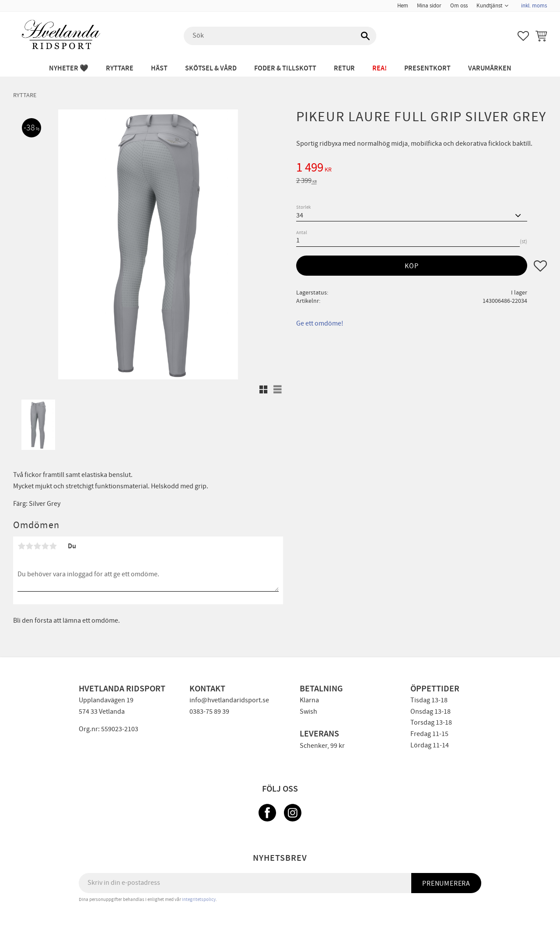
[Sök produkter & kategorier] (280, 36)
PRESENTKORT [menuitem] (427, 68)
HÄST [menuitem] (159, 68)
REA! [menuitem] (380, 68)
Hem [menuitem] (403, 6)
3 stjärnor (37, 546)
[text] (422, 169)
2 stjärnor (29, 546)
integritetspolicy (199, 899)
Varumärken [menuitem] (490, 68)
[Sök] (365, 36)
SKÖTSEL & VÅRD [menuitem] (211, 68)
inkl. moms (534, 6)
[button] (523, 36)
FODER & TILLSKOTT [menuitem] (285, 68)
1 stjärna (21, 546)
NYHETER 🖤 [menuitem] (69, 68)
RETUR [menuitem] (344, 68)
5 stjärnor (53, 546)
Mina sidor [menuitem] (429, 6)
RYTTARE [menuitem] (120, 68)
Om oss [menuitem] (459, 6)
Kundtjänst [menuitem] (489, 6)
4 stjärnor (45, 546)
